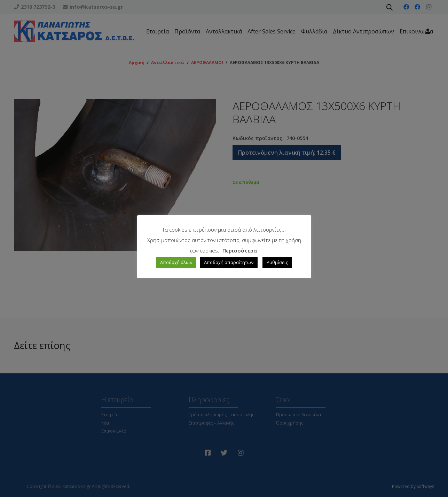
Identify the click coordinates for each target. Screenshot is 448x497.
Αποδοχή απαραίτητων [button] (229, 262)
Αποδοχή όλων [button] (176, 262)
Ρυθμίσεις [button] (277, 262)
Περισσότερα (240, 250)
